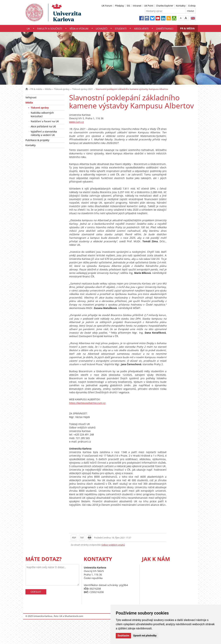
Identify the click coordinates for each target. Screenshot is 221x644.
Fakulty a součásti (50, 29)
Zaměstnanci (165, 29)
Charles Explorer (165, 6)
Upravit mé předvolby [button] (145, 636)
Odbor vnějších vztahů (113, 545)
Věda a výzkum (79, 29)
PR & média (187, 28)
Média (48, 89)
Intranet (137, 6)
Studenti (121, 29)
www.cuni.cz (76, 122)
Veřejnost (31, 97)
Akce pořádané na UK (43, 126)
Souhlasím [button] (123, 636)
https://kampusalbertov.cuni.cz (87, 403)
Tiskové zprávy (62, 89)
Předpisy (119, 6)
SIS (128, 6)
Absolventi (141, 29)
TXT (82, 538)
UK (28, 29)
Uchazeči (102, 29)
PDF (74, 538)
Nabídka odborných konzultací (42, 114)
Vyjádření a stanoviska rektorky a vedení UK (44, 133)
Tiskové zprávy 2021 (83, 89)
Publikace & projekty (37, 140)
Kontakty (181, 6)
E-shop (192, 6)
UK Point (149, 6)
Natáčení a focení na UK (45, 121)
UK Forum (107, 6)
